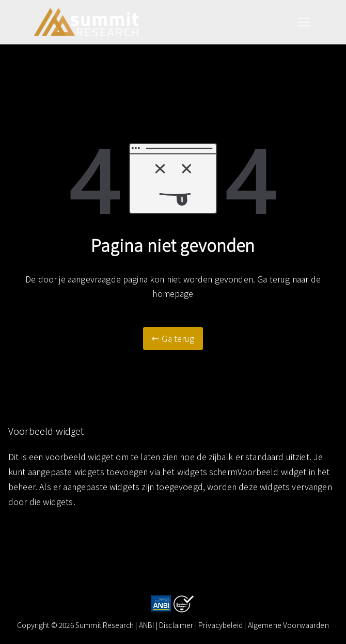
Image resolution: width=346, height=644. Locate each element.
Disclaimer (177, 625)
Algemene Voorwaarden (288, 625)
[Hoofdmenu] (304, 22)
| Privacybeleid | (222, 625)
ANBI (147, 625)
